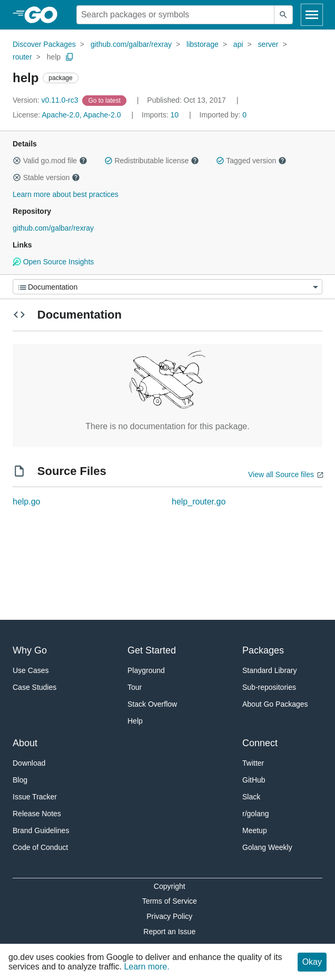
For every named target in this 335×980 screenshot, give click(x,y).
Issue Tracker (35, 797)
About (25, 743)
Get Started (152, 650)
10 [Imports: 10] (161, 115)
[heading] (45, 15)
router (22, 57)
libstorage (203, 44)
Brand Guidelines (41, 830)
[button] (17, 161)
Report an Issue (169, 932)
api (238, 44)
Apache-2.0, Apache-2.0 (81, 115)
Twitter (253, 763)
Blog (20, 780)
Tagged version (251, 161)
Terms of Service (170, 901)
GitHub (254, 780)
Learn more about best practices (66, 194)
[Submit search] (283, 15)
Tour (135, 687)
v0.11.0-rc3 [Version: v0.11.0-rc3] (46, 100)
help (54, 57)
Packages (263, 650)
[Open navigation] (312, 15)
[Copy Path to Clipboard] (70, 57)
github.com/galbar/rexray (131, 44)
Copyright (170, 886)
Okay (312, 962)
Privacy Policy (169, 916)
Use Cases (31, 670)
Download (29, 763)
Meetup (255, 830)
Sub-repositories (269, 687)
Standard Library (270, 670)
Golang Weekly (267, 847)
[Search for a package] (175, 15)
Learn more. (146, 967)
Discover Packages (44, 44)
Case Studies (35, 687)
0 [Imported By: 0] (223, 115)
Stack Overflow (152, 704)
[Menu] (168, 287)
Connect (260, 743)
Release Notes (37, 814)
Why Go (30, 650)
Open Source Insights (53, 262)
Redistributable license (152, 161)
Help (135, 721)
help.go (27, 502)
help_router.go (199, 502)
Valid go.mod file (50, 161)
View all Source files (281, 474)
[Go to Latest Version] (105, 100)
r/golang (256, 814)
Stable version (46, 177)
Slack (251, 797)
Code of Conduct (40, 847)
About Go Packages (275, 704)
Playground (146, 670)
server (268, 44)
